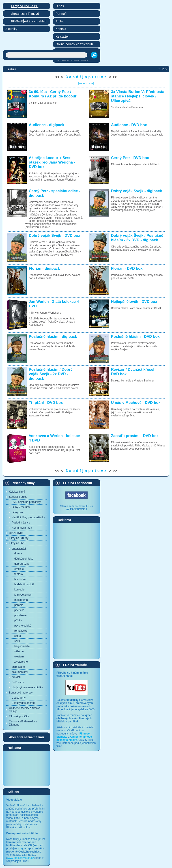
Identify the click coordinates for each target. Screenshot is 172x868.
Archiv (60, 21)
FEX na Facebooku (78, 483)
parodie (19, 605)
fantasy (19, 574)
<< (57, 77)
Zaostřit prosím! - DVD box (135, 436)
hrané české (19, 548)
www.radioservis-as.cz (20, 858)
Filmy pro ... (19, 512)
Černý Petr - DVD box (130, 158)
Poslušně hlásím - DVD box (135, 337)
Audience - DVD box (129, 125)
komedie (19, 590)
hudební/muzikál (24, 584)
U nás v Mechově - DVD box (136, 403)
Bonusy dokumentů (23, 703)
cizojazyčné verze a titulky (27, 687)
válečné (19, 651)
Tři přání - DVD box (46, 403)
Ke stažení (63, 37)
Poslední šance (21, 523)
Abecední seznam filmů (26, 737)
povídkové (20, 615)
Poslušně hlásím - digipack (53, 337)
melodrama (21, 600)
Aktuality (11, 29)
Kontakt (61, 29)
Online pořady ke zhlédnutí (74, 44)
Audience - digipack (47, 125)
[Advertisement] (26, 768)
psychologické (23, 626)
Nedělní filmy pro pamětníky (28, 517)
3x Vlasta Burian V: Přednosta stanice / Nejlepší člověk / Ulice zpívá (138, 96)
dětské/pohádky (24, 559)
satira (18, 636)
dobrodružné (22, 564)
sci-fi (17, 641)
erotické (19, 569)
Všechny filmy (24, 483)
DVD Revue (16, 533)
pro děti (16, 677)
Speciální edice (18, 497)
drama (18, 554)
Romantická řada (22, 528)
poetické (19, 610)
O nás (60, 6)
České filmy (19, 698)
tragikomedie (22, 646)
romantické (21, 631)
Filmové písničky (19, 716)
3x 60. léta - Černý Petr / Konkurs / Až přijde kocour (53, 94)
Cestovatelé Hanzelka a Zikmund (23, 723)
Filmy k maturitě (21, 507)
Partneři (61, 14)
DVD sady (18, 682)
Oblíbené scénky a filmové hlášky (25, 710)
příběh (18, 620)
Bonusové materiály (21, 693)
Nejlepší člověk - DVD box (134, 302)
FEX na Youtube (75, 665)
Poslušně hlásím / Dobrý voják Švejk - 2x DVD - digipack (51, 374)
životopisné (21, 662)
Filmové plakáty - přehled (29, 21)
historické (20, 579)
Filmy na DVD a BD (25, 6)
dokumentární (20, 672)
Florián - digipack (44, 268)
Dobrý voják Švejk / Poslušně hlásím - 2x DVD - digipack (137, 238)
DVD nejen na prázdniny (26, 502)
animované (18, 667)
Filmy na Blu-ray (19, 538)
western (19, 657)
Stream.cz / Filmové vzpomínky (25, 14)
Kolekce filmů (17, 492)
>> (115, 77)
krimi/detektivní (23, 595)
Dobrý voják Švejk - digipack (137, 191)
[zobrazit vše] (86, 83)
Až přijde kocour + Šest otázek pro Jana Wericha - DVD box (52, 162)
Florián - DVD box (127, 268)
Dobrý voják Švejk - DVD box (55, 236)
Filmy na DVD (17, 543)
